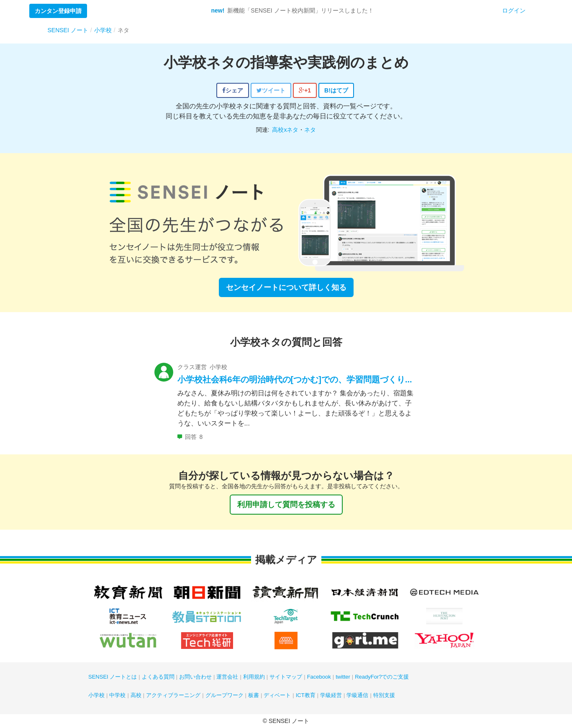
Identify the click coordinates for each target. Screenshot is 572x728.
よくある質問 (158, 677)
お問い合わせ (195, 677)
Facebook (319, 677)
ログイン (514, 10)
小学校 (96, 695)
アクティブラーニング (173, 695)
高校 (136, 695)
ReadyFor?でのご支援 (382, 677)
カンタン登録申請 (58, 11)
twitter (343, 677)
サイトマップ (286, 677)
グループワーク (224, 695)
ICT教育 (306, 695)
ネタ (310, 130)
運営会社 (227, 677)
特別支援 (384, 695)
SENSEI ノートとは (113, 677)
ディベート (277, 695)
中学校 (117, 695)
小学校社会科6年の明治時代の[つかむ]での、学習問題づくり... (295, 379)
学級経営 (331, 695)
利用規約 (254, 677)
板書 (254, 695)
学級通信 (357, 695)
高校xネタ (285, 130)
